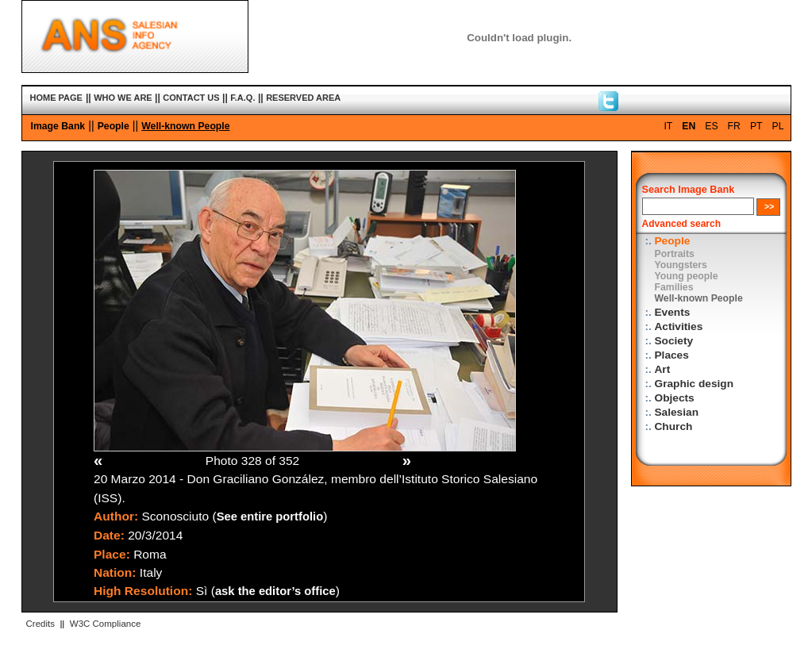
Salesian (677, 412)
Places (672, 355)
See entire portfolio (270, 517)
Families (674, 287)
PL (778, 126)
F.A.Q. (242, 98)
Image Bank (58, 126)
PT (756, 126)
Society (674, 341)
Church (674, 426)
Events (673, 312)
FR (734, 126)
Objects (675, 398)
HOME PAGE (56, 98)
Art (663, 369)
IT (668, 126)
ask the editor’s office (275, 591)
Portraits (675, 254)
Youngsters (681, 265)
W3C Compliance (106, 624)
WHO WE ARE (123, 98)
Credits (40, 624)
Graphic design (695, 384)
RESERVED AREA (303, 98)
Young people (687, 276)
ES (711, 126)
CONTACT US (191, 98)
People (114, 126)
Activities (679, 326)
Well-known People (185, 126)
